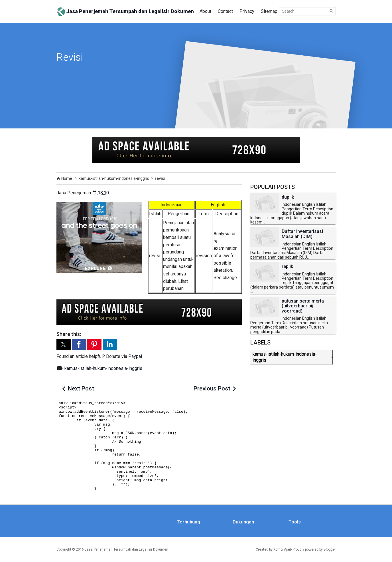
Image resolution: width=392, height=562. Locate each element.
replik (287, 267)
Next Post (81, 388)
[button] (64, 344)
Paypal (135, 356)
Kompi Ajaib (283, 549)
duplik (288, 197)
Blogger (330, 549)
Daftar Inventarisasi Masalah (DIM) (302, 234)
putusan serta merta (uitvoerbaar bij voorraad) (303, 306)
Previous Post (212, 388)
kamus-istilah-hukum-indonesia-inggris (103, 368)
